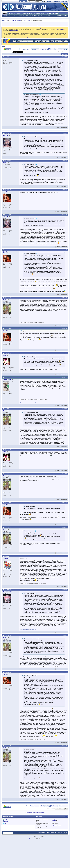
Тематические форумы (15, 20)
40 (41, 49)
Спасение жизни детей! (29, 23)
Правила (19, 13)
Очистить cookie (56, 1)
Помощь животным (53, 23)
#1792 (66, 449)
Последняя (64, 49)
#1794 (66, 502)
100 (56, 49)
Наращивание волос (13, 47)
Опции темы (64, 54)
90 (49, 49)
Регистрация (64, 1)
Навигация (46, 16)
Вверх (63, 57)
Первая (34, 49)
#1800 (66, 745)
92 (54, 49)
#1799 (66, 672)
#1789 (66, 353)
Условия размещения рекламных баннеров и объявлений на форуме (35, 25)
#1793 (66, 474)
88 (45, 49)
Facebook (6, 821)
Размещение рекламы (52, 833)
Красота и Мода (26, 20)
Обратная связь (42, 833)
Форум (5, 13)
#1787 (66, 297)
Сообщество (29, 16)
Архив (61, 833)
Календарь (22, 16)
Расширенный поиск (62, 16)
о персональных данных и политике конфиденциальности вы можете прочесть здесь (27, 37)
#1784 (66, 190)
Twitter (6, 824)
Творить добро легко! (17, 23)
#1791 (66, 409)
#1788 (66, 328)
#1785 (66, 214)
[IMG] (53, 822)
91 (51, 49)
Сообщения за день (8, 16)
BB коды (54, 819)
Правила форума (57, 826)
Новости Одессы (28, 13)
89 (47, 49)
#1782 (66, 133)
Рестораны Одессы (39, 13)
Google (6, 819)
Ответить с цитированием (61, 127)
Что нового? (12, 13)
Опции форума (38, 16)
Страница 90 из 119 (26, 49)
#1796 (66, 556)
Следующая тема (40, 812)
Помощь (49, 1)
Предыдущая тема (30, 812)
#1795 (66, 527)
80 (43, 49)
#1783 (66, 161)
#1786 (66, 250)
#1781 (66, 57)
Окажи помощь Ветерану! (41, 23)
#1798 (66, 635)
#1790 (66, 377)
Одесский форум (33, 839)
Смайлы (54, 821)
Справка (16, 16)
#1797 (66, 590)
